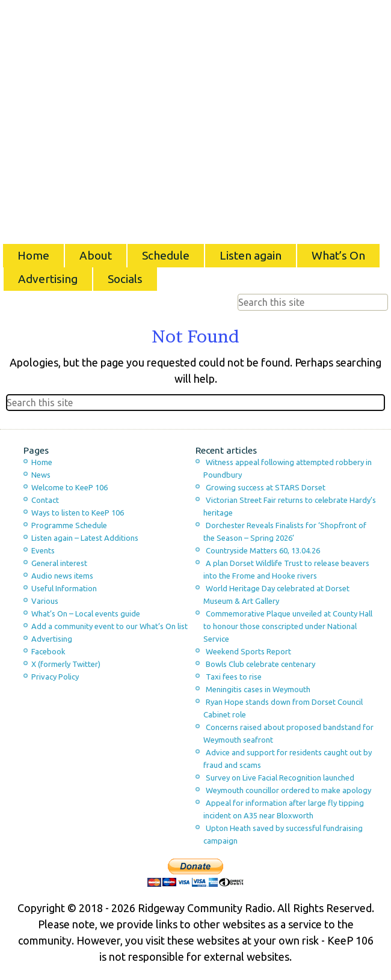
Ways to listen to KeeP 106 (78, 513)
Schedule (166, 255)
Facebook (48, 651)
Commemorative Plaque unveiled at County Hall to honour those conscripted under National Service (288, 626)
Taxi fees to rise (234, 677)
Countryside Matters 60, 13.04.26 (263, 550)
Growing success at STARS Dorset (266, 487)
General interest (59, 563)
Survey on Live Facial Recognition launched (280, 778)
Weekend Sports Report (248, 651)
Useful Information (64, 588)
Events (43, 550)
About (96, 255)
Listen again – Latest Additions (85, 538)
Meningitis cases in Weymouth (258, 689)
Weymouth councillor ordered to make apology (288, 790)
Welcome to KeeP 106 (69, 487)
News (41, 475)
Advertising (48, 279)
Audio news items (62, 576)
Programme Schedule (69, 525)
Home (33, 255)
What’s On (338, 255)
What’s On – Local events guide (86, 613)
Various (45, 601)
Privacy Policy (55, 677)
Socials (125, 279)
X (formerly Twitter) (66, 664)
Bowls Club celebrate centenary (260, 664)
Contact (45, 500)
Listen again (251, 255)
